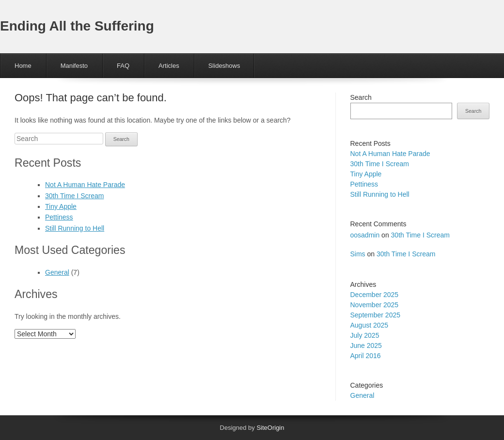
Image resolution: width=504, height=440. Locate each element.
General (57, 272)
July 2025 (365, 335)
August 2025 (370, 325)
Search (361, 97)
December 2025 (375, 295)
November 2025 (375, 305)
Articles (169, 66)
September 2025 (376, 315)
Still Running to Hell (75, 228)
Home (23, 66)
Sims (358, 254)
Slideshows (224, 66)
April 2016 (366, 356)
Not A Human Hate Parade (85, 185)
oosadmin (365, 235)
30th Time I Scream (74, 196)
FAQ (123, 66)
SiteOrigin (270, 428)
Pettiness (59, 217)
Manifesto (74, 66)
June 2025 (366, 346)
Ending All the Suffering (77, 26)
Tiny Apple (61, 206)
